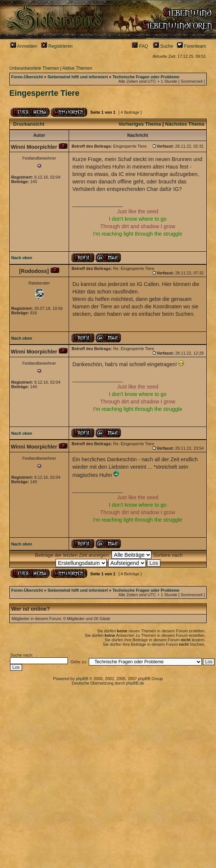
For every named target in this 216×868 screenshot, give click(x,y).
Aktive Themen (77, 68)
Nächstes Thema (185, 124)
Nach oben (22, 258)
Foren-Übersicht (27, 77)
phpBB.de (135, 683)
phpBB (82, 679)
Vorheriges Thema (140, 124)
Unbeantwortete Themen (34, 68)
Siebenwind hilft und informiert (78, 77)
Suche (163, 46)
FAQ (140, 46)
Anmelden (24, 46)
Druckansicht (29, 124)
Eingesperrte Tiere (44, 93)
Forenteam (191, 46)
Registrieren (57, 46)
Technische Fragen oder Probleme (146, 77)
